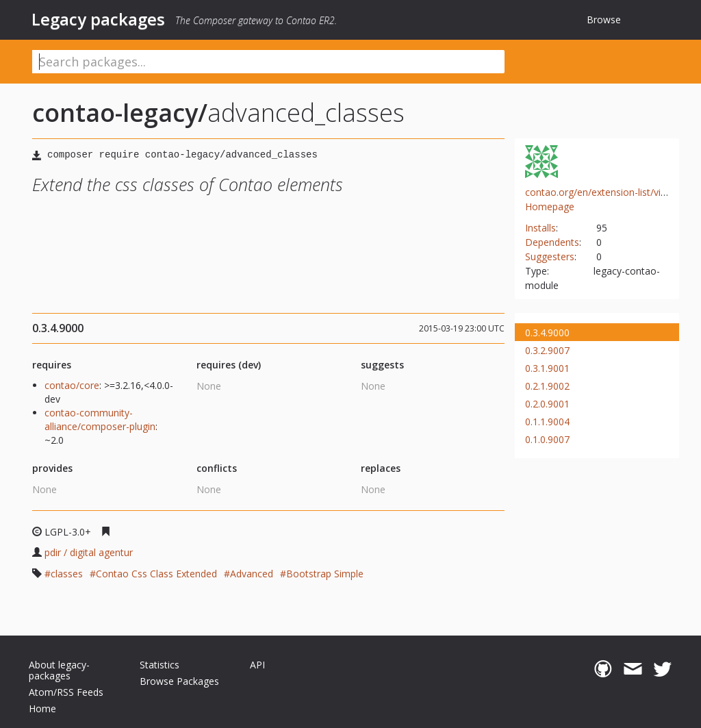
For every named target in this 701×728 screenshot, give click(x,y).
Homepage (550, 206)
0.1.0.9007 (547, 439)
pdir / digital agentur (89, 552)
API (257, 665)
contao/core (72, 385)
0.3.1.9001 (547, 368)
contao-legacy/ (120, 113)
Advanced (252, 574)
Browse (604, 20)
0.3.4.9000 (547, 332)
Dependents (552, 242)
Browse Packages (179, 681)
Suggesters (550, 256)
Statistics (160, 665)
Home (42, 708)
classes (67, 574)
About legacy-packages (59, 670)
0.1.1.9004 (547, 422)
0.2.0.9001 (547, 404)
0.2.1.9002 (547, 386)
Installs (540, 228)
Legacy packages (98, 19)
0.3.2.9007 (547, 350)
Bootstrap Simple (325, 574)
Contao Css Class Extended (156, 574)
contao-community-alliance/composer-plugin (100, 419)
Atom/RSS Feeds (66, 692)
